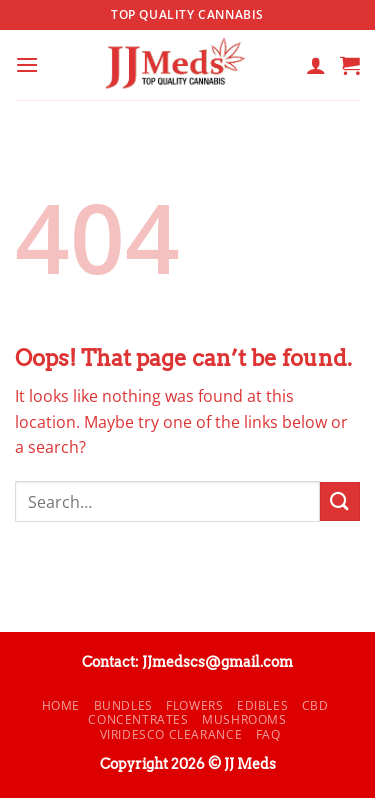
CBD (315, 705)
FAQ (268, 734)
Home (61, 705)
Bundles (123, 705)
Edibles (262, 705)
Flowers (194, 705)
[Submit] (340, 501)
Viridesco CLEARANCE (171, 734)
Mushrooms (244, 719)
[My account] (316, 65)
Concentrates (138, 719)
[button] (27, 64)
